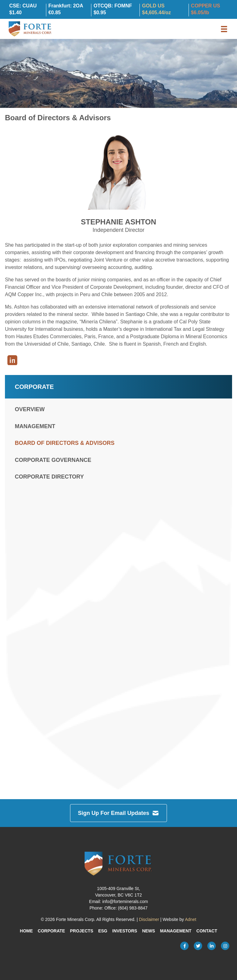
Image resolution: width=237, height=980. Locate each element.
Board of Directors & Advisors (65, 443)
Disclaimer (149, 919)
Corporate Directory (49, 477)
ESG (103, 931)
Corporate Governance (53, 460)
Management (35, 426)
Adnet (191, 919)
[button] (224, 29)
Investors (125, 931)
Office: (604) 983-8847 (126, 908)
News (148, 931)
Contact (207, 931)
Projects (82, 931)
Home (26, 931)
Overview (30, 409)
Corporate (51, 931)
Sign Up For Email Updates (118, 813)
